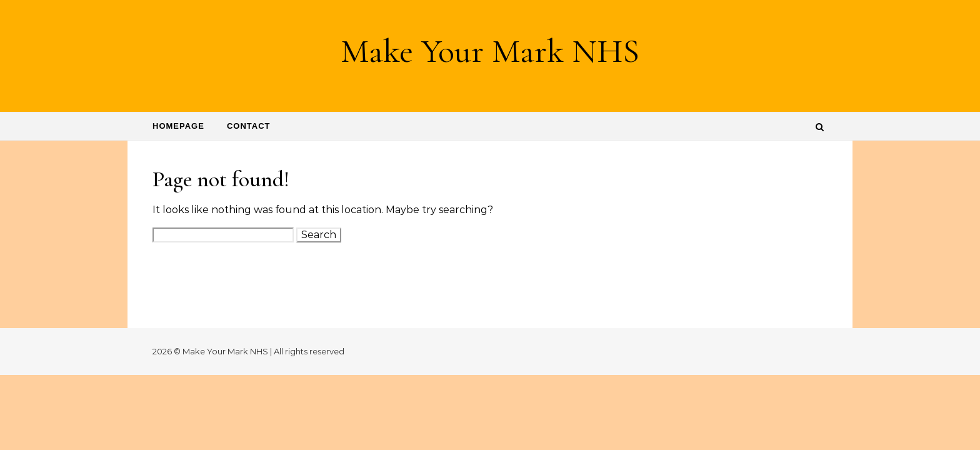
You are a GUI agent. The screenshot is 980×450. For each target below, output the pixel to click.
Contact (249, 126)
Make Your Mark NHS (490, 51)
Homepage (178, 126)
